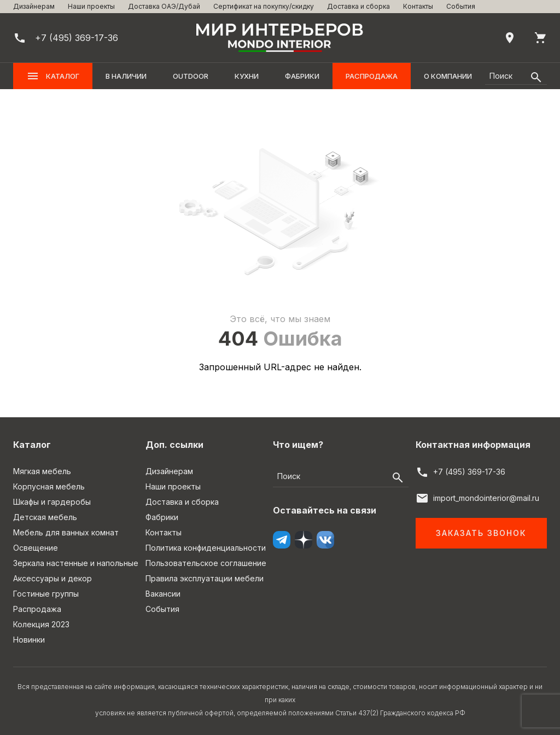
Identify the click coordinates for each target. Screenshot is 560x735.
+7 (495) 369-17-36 (469, 472)
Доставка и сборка (358, 6)
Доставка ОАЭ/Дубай (164, 6)
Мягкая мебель (42, 471)
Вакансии (163, 594)
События (461, 6)
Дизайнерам (34, 6)
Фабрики (302, 76)
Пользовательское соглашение (206, 563)
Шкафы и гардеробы (52, 502)
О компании (448, 76)
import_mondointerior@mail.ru (486, 498)
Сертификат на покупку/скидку (264, 6)
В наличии (126, 76)
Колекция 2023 (41, 624)
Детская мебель (45, 517)
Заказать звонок (481, 533)
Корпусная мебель (49, 486)
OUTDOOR (191, 76)
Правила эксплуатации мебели (205, 578)
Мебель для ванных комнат (66, 532)
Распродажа (372, 76)
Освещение (36, 548)
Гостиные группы (46, 594)
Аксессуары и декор (52, 578)
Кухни (247, 76)
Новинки (29, 640)
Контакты (418, 6)
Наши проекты (91, 6)
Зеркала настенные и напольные (76, 563)
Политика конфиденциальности (206, 548)
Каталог (53, 76)
